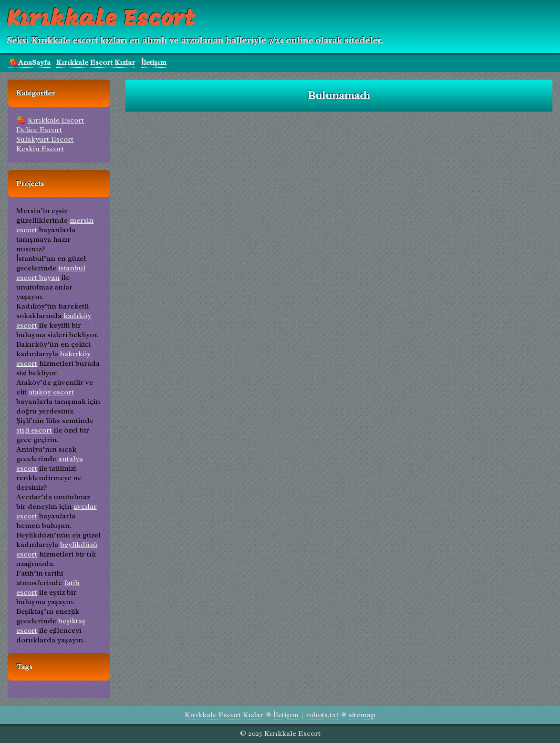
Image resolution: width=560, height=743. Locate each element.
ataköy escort (51, 392)
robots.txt (322, 715)
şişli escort (34, 430)
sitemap (362, 715)
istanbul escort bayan (51, 273)
